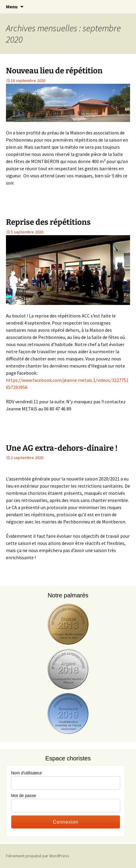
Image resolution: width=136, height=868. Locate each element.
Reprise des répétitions (48, 222)
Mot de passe (24, 796)
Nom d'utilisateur (27, 773)
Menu (12, 7)
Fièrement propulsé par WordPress (38, 856)
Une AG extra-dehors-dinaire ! (62, 448)
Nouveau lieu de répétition (54, 71)
